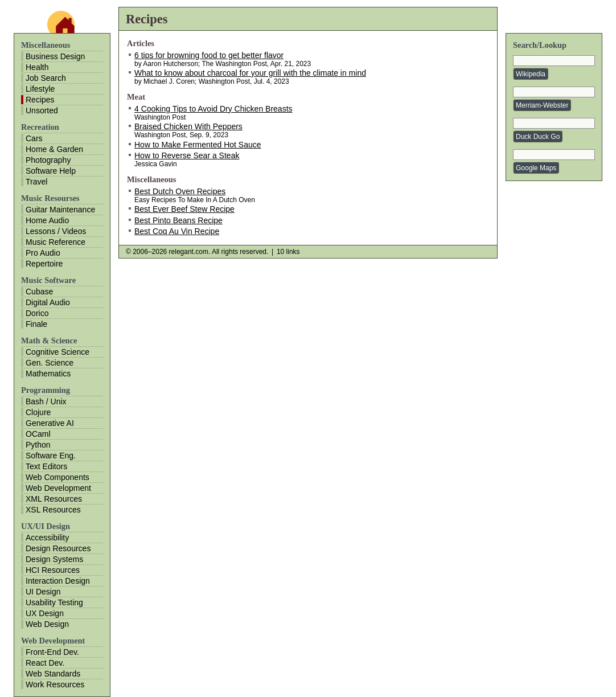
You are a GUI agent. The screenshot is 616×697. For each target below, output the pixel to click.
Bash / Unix (46, 401)
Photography (48, 160)
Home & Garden (54, 149)
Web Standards (53, 674)
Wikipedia (531, 74)
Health (37, 67)
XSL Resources (53, 510)
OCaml (38, 434)
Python (38, 445)
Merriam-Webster (542, 105)
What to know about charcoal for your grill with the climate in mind (250, 73)
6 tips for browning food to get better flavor (209, 55)
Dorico (37, 313)
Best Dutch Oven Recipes (180, 191)
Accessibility (47, 538)
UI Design (43, 592)
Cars (34, 138)
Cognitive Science (58, 352)
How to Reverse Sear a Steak (187, 155)
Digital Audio (48, 302)
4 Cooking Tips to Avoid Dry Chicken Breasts (213, 109)
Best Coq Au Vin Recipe (177, 231)
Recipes (40, 100)
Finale (36, 324)
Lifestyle (40, 89)
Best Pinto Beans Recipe (178, 220)
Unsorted (42, 110)
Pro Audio (43, 253)
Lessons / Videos (56, 231)
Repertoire (44, 264)
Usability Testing (54, 602)
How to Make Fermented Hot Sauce (198, 145)
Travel (36, 182)
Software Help (51, 171)
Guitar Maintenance (60, 210)
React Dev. (45, 663)
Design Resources (58, 548)
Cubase (39, 292)
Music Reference (56, 242)
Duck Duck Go (538, 137)
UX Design (45, 613)
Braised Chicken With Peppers (188, 126)
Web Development (58, 488)
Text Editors (46, 466)
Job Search (46, 78)
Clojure (38, 412)
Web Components (58, 477)
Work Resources (55, 684)
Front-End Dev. (52, 652)
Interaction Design (58, 581)
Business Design (55, 56)
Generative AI (50, 423)
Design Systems (54, 559)
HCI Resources (53, 570)
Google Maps (536, 168)
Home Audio (47, 220)
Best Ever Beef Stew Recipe (184, 209)
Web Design (47, 624)
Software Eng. (51, 456)
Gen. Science (50, 363)
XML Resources (54, 499)
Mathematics (48, 374)
